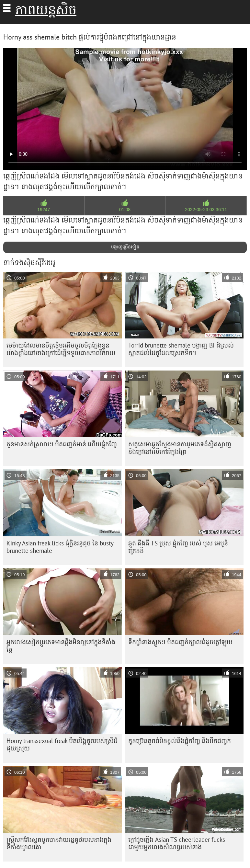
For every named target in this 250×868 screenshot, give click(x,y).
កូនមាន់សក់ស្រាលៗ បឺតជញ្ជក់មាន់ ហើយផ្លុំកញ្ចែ (62, 444)
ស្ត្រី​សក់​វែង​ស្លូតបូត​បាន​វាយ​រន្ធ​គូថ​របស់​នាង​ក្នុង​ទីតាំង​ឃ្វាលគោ (59, 843)
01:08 (125, 210)
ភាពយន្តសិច (46, 10)
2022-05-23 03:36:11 (206, 210)
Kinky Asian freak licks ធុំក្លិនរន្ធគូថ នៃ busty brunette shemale (60, 547)
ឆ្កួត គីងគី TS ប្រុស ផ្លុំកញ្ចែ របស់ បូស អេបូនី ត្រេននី (178, 547)
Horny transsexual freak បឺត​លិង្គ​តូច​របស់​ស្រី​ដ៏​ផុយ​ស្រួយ (62, 744)
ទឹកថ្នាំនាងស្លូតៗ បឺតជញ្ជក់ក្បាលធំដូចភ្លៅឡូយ (180, 642)
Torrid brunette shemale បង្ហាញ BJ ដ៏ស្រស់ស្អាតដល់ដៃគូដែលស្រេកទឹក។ (181, 349)
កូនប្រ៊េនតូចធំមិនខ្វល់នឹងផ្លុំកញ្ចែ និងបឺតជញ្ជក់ (180, 741)
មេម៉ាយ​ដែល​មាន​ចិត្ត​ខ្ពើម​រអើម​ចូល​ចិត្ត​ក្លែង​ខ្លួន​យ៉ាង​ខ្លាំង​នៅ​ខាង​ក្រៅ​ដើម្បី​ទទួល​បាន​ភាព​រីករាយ (61, 349)
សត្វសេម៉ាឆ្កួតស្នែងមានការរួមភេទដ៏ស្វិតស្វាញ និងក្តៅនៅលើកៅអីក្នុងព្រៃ (180, 448)
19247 (44, 210)
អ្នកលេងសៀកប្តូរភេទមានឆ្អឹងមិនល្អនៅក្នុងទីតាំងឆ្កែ (61, 646)
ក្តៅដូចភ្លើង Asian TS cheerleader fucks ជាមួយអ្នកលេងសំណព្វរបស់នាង (177, 843)
